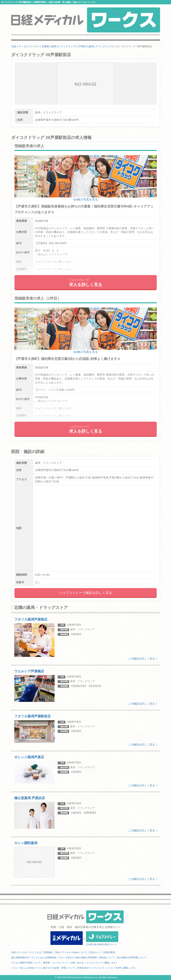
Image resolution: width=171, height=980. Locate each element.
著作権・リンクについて (56, 963)
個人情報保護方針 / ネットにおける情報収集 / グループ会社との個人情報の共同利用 (54, 957)
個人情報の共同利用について (132, 957)
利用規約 (48, 952)
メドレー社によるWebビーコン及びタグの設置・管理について (43, 968)
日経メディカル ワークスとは (26, 952)
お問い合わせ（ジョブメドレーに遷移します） (94, 963)
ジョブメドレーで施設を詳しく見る (86, 593)
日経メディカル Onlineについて (71, 952)
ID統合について (107, 957)
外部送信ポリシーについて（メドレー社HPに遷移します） (107, 968)
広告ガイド (95, 952)
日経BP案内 (109, 952)
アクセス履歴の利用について (26, 963)
